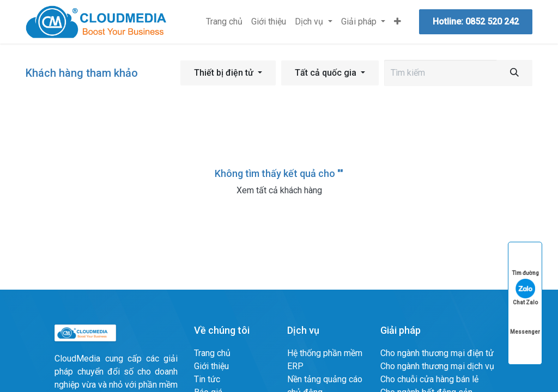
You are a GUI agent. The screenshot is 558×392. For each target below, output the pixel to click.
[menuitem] (224, 22)
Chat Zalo (525, 292)
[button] (228, 73)
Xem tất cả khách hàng (279, 190)
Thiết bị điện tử (224, 73)
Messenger (525, 321)
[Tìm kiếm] (514, 73)
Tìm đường (525, 263)
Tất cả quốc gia (326, 73)
